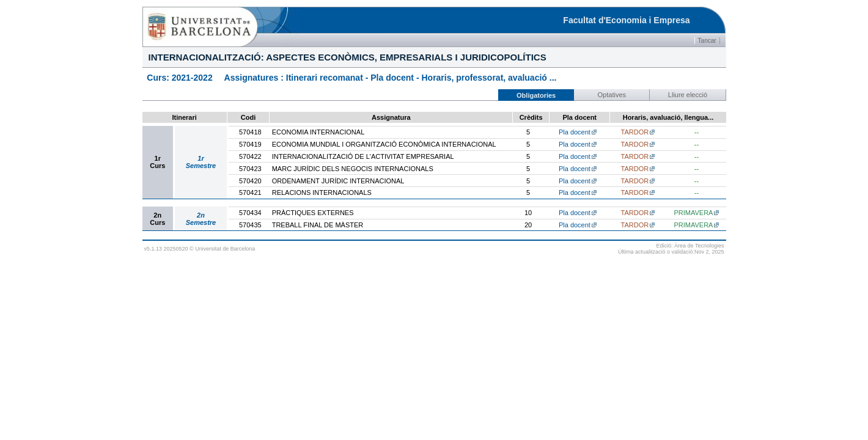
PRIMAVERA (693, 213)
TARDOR (635, 132)
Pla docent (575, 132)
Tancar (707, 41)
